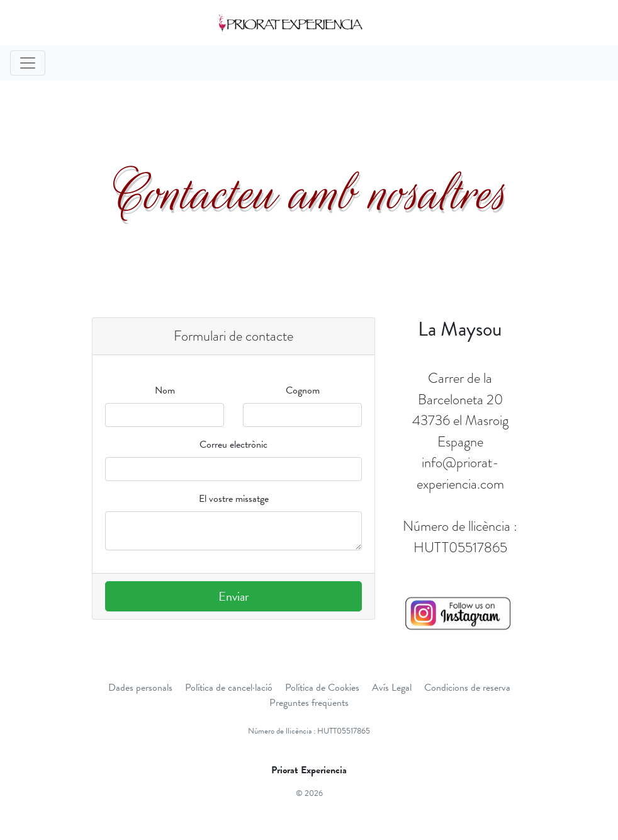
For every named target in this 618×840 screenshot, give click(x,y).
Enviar (234, 596)
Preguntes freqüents (309, 703)
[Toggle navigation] (28, 63)
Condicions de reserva (467, 688)
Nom (165, 390)
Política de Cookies (322, 688)
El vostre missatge (234, 499)
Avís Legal (392, 688)
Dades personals (140, 688)
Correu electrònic (233, 445)
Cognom (303, 390)
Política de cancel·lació (229, 688)
